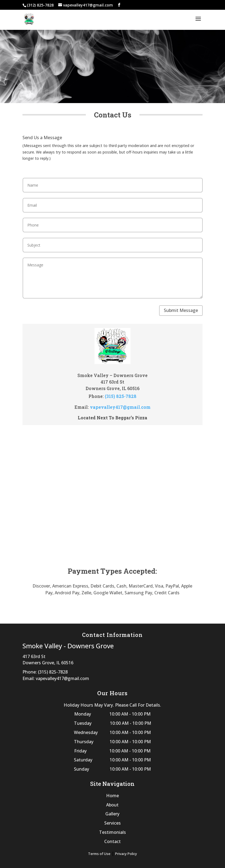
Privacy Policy (126, 854)
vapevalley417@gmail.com (120, 407)
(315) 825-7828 (121, 396)
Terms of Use (99, 854)
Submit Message (181, 310)
